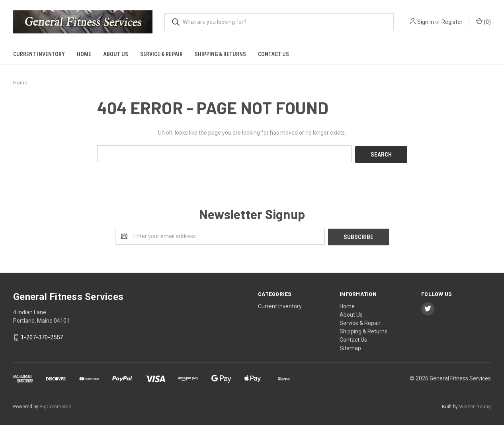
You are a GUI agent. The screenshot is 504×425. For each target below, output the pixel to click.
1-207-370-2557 (42, 336)
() (483, 22)
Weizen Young (475, 405)
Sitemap (350, 346)
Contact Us (273, 54)
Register (452, 22)
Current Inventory (39, 54)
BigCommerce (55, 405)
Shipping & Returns (220, 54)
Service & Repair (161, 54)
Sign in (426, 22)
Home (84, 54)
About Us (116, 54)
